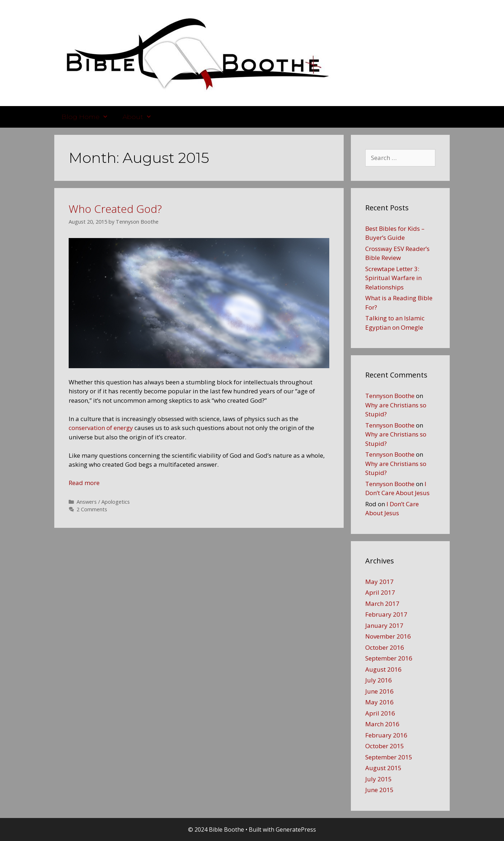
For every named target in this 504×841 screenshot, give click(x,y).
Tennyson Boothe (390, 396)
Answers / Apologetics (103, 502)
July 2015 (379, 779)
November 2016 (388, 636)
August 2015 (383, 768)
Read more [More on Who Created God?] (84, 483)
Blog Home (88, 117)
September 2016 (389, 658)
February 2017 (386, 614)
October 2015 (385, 746)
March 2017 (382, 604)
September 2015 (389, 757)
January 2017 (384, 625)
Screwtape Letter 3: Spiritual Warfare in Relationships (393, 278)
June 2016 (379, 691)
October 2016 (385, 647)
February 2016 (386, 735)
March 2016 (382, 724)
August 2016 (383, 669)
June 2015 (379, 790)
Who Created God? (115, 209)
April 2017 (380, 592)
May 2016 (379, 702)
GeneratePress (296, 829)
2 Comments (92, 509)
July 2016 (379, 680)
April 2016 (380, 713)
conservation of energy (101, 428)
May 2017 (379, 582)
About (141, 117)
